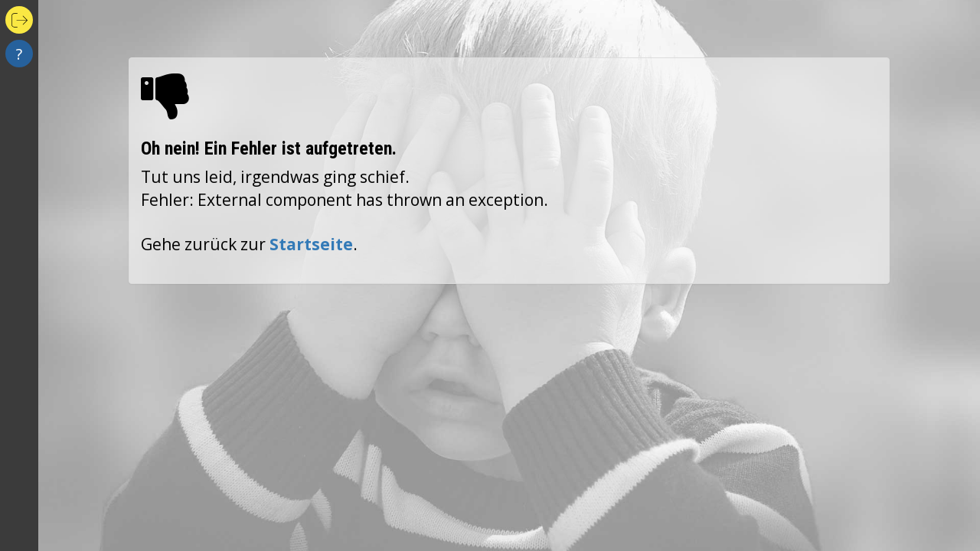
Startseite (311, 244)
